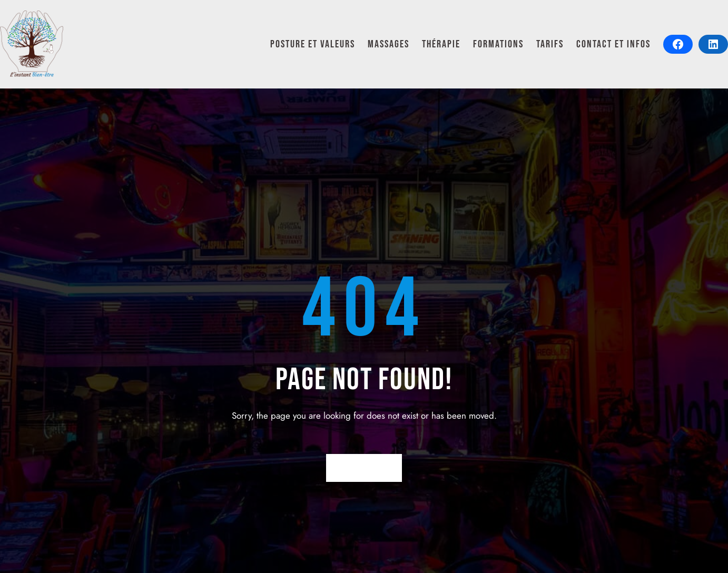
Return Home (364, 468)
